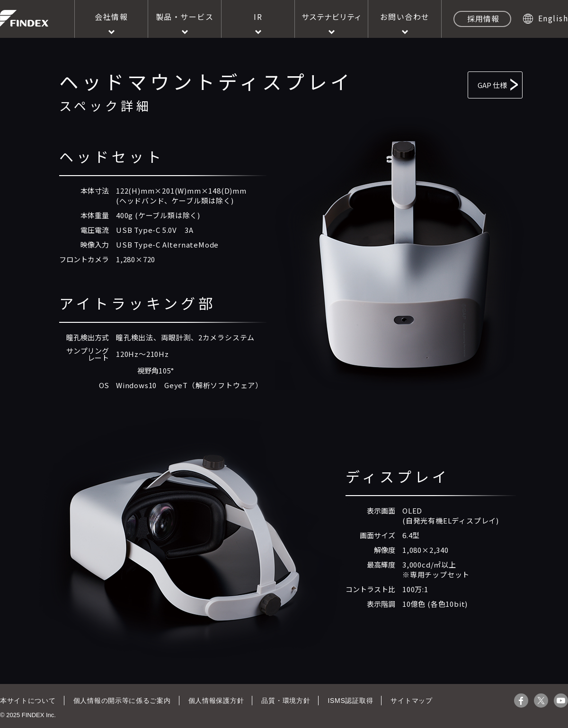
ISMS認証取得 (346, 701)
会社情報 (111, 17)
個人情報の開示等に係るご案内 (120, 701)
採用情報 (483, 18)
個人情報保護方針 (213, 701)
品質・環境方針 (283, 701)
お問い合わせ (405, 17)
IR (258, 17)
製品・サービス (185, 17)
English (553, 18)
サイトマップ (407, 701)
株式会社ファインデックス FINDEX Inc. (24, 18)
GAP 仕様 (468, 83)
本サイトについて (27, 701)
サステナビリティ (332, 17)
